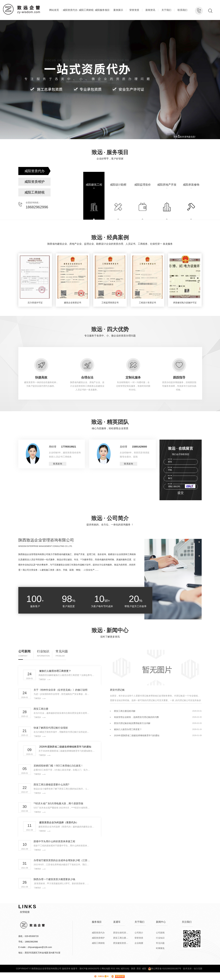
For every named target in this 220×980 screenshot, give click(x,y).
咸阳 (144, 969)
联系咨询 (58, 464)
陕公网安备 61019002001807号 (165, 969)
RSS (113, 969)
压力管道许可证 (35, 303)
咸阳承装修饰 (191, 185)
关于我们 (166, 10)
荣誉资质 (134, 10)
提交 (181, 493)
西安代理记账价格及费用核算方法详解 (132, 723)
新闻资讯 (150, 10)
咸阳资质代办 (70, 10)
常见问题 (62, 651)
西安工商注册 (41, 709)
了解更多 (42, 679)
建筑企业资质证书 (73, 303)
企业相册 (139, 943)
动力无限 (198, 969)
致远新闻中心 (110, 630)
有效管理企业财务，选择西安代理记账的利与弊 (136, 717)
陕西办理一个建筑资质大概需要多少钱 (54, 879)
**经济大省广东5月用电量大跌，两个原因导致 (58, 804)
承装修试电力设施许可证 (185, 303)
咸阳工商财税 (86, 10)
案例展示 (118, 10)
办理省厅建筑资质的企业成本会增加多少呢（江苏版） (62, 860)
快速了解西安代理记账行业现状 (51, 728)
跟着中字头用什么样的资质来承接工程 (54, 841)
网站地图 (106, 969)
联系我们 (182, 10)
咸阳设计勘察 (118, 185)
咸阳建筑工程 (94, 185)
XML (118, 969)
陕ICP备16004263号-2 (90, 969)
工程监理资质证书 (110, 303)
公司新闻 (24, 651)
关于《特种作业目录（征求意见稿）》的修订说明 (61, 690)
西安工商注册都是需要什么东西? (51, 785)
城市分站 (125, 969)
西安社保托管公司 (121, 933)
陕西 (133, 969)
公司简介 (139, 933)
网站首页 (54, 10)
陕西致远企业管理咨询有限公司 (46, 540)
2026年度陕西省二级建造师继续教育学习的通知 (65, 747)
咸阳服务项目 (102, 10)
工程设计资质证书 (147, 303)
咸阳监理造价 (143, 185)
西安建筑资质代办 (121, 943)
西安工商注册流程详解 (125, 711)
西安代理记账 (117, 690)
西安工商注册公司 (121, 938)
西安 (139, 969)
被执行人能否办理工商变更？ (55, 671)
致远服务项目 (110, 152)
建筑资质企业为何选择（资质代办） (59, 823)
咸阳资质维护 (35, 182)
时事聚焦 (160, 948)
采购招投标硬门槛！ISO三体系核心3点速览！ (58, 766)
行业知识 (43, 651)
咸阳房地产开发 (167, 185)
